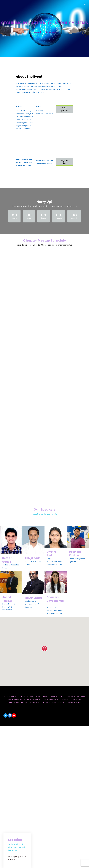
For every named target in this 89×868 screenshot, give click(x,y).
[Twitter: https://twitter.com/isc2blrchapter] (6, 715)
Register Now (64, 162)
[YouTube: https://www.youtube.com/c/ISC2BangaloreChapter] (14, 715)
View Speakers (64, 109)
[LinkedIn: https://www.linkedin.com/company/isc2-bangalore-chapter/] (10, 715)
